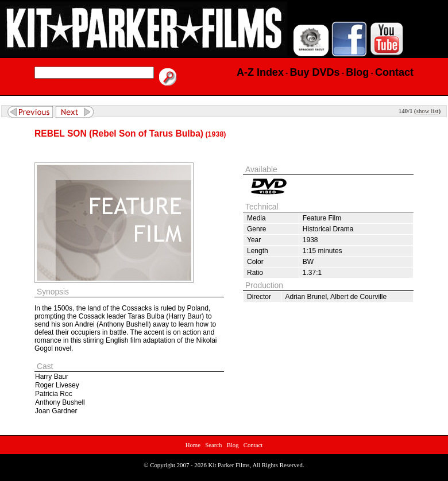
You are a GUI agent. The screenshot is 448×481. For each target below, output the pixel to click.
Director (259, 297)
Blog (233, 445)
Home (193, 445)
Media (256, 218)
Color (255, 262)
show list (428, 111)
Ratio (255, 273)
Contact (253, 445)
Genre (256, 229)
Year (254, 240)
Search (213, 445)
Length (258, 251)
